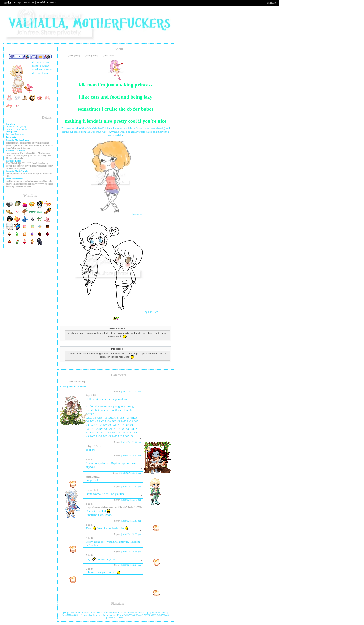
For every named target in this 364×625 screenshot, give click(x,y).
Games (52, 2)
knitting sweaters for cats (18, 186)
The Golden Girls (29, 153)
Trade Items (40, 57)
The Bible (11, 163)
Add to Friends (27, 57)
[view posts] (74, 55)
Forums (29, 2)
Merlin (41, 153)
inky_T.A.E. (93, 446)
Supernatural (13, 153)
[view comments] (76, 382)
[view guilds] (91, 55)
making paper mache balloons (21, 181)
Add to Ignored (48, 57)
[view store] (108, 55)
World (41, 2)
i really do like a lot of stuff (19, 174)
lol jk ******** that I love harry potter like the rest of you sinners (27, 165)
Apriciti (91, 395)
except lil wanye (41, 174)
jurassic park (13, 143)
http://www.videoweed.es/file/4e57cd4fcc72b (114, 507)
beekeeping (29, 184)
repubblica (93, 477)
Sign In (271, 3)
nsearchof (92, 490)
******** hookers (44, 184)
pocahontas (25, 143)
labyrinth (36, 143)
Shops (18, 2)
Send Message (34, 57)
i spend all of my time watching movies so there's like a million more (29, 147)
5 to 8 (89, 459)
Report (117, 392)
